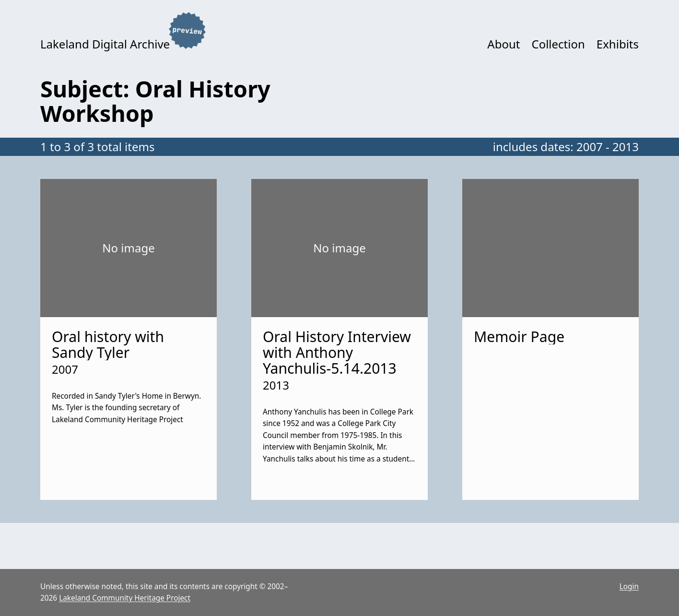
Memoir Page (519, 337)
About (503, 44)
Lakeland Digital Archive (105, 44)
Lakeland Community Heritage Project (125, 598)
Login (629, 586)
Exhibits (618, 44)
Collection (558, 44)
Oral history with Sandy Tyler (108, 344)
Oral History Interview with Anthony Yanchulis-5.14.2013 (337, 352)
